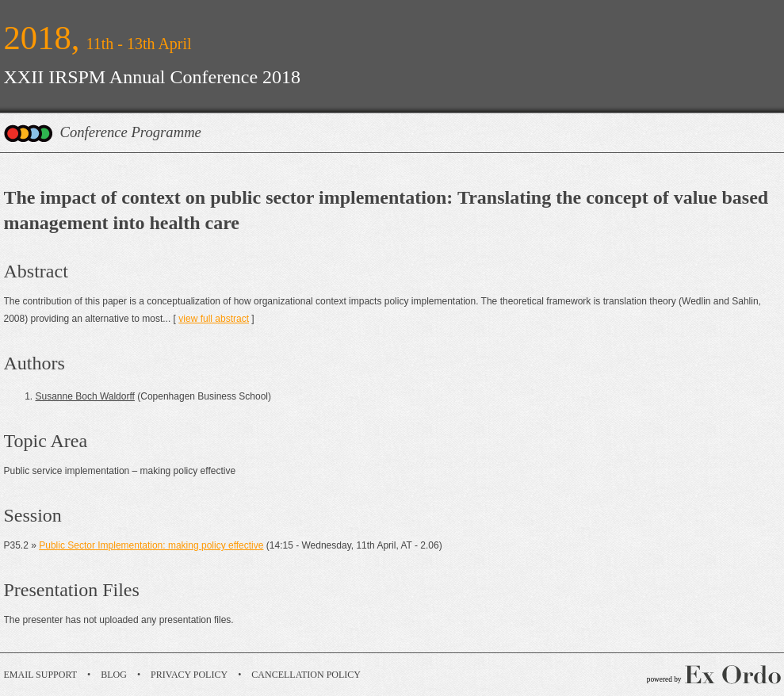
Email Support (41, 675)
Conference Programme (131, 132)
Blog (114, 675)
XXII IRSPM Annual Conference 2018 (153, 77)
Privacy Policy (189, 675)
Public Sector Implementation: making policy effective (151, 545)
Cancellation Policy (306, 675)
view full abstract (214, 319)
